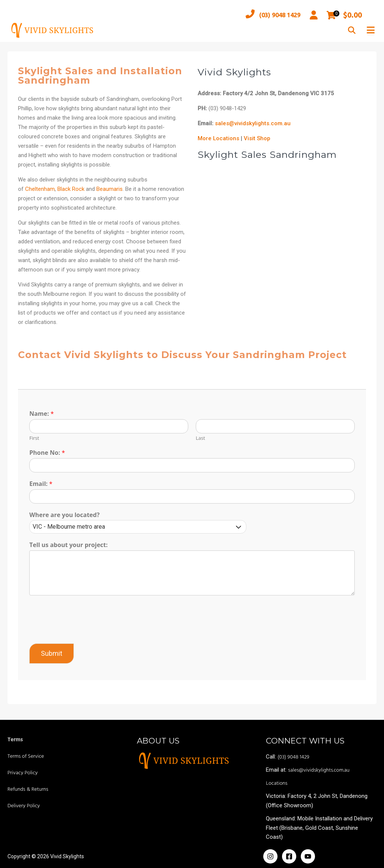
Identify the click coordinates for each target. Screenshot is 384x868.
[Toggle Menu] (371, 30)
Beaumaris (110, 189)
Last (200, 438)
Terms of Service (26, 756)
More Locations (218, 138)
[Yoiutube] (308, 856)
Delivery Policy (24, 806)
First (35, 438)
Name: (42, 414)
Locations (277, 783)
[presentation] (87, 631)
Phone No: (48, 453)
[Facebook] (289, 856)
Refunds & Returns (28, 789)
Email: (42, 484)
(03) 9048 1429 (268, 15)
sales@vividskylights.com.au (253, 123)
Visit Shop (257, 138)
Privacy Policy (23, 773)
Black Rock (72, 189)
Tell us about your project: (69, 545)
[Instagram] (270, 856)
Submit (52, 653)
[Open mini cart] (331, 15)
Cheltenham (41, 189)
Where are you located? (65, 515)
